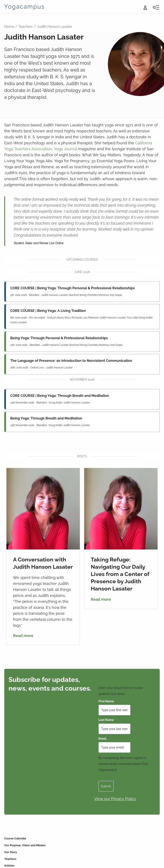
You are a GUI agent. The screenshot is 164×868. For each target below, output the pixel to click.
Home (9, 27)
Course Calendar (15, 838)
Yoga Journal (65, 149)
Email (103, 739)
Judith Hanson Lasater (55, 27)
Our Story (11, 852)
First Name (106, 701)
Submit (106, 786)
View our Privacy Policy (115, 799)
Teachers (26, 27)
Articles (9, 866)
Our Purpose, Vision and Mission (25, 845)
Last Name (106, 720)
